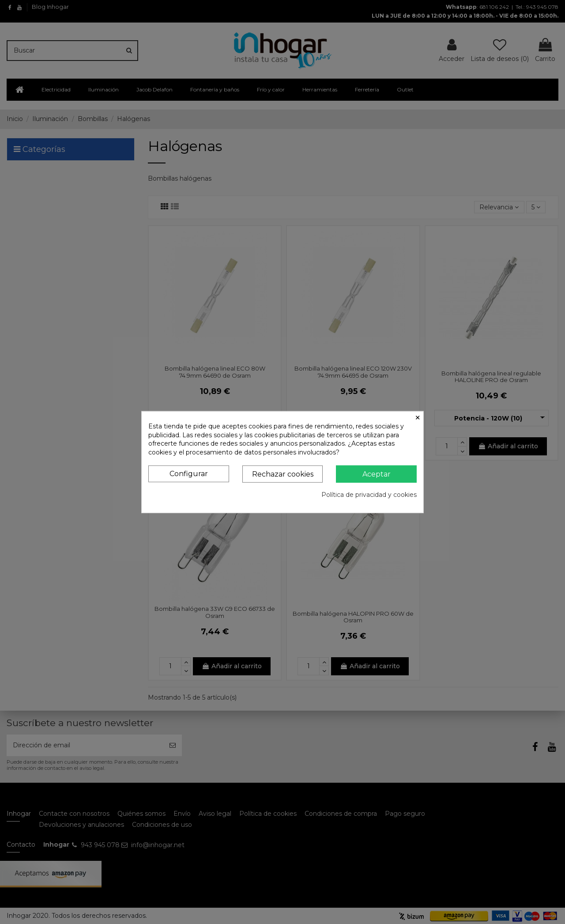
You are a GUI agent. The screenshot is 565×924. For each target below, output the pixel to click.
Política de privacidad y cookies (369, 495)
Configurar (189, 474)
